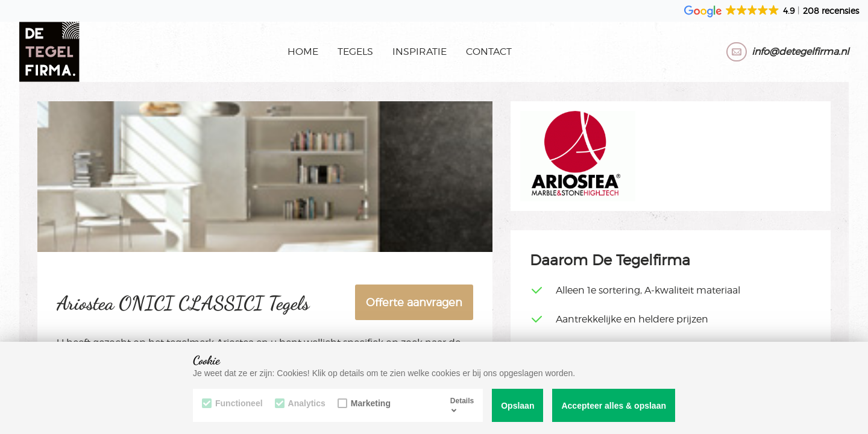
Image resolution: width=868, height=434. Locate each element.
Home (303, 52)
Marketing (364, 403)
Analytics (300, 403)
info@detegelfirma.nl (800, 52)
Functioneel (232, 403)
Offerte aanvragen (414, 302)
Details (462, 405)
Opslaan (517, 406)
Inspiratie (420, 52)
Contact (489, 52)
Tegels (355, 52)
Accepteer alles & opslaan (614, 406)
